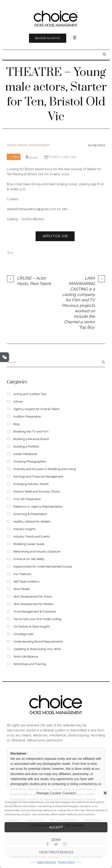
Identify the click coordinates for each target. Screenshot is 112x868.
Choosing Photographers (30, 462)
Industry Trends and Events (32, 537)
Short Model (22, 589)
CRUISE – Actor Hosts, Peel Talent (34, 281)
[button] (105, 793)
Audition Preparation (27, 416)
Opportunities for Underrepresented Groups (43, 567)
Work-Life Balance (26, 657)
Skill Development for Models (33, 604)
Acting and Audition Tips (30, 394)
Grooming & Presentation (30, 514)
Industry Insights (24, 529)
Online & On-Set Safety (29, 559)
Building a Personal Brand (31, 439)
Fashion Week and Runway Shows (37, 492)
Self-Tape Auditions (26, 582)
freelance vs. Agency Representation (38, 507)
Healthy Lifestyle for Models (32, 522)
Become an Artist (48, 38)
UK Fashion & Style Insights (32, 627)
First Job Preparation (27, 499)
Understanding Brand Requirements (38, 642)
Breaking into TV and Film (31, 431)
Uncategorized (23, 634)
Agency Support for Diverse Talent (36, 409)
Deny (56, 840)
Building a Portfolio (26, 447)
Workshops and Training (30, 664)
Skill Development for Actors (33, 597)
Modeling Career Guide (29, 544)
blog (16, 424)
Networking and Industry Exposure (37, 552)
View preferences (56, 852)
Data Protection (47, 862)
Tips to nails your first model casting (37, 619)
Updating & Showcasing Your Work (37, 649)
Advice (18, 401)
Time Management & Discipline (35, 612)
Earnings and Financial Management (38, 477)
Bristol (34, 158)
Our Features (22, 574)
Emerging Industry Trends (31, 484)
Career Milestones (25, 454)
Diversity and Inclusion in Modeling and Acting (45, 469)
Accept (56, 827)
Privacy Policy (66, 862)
